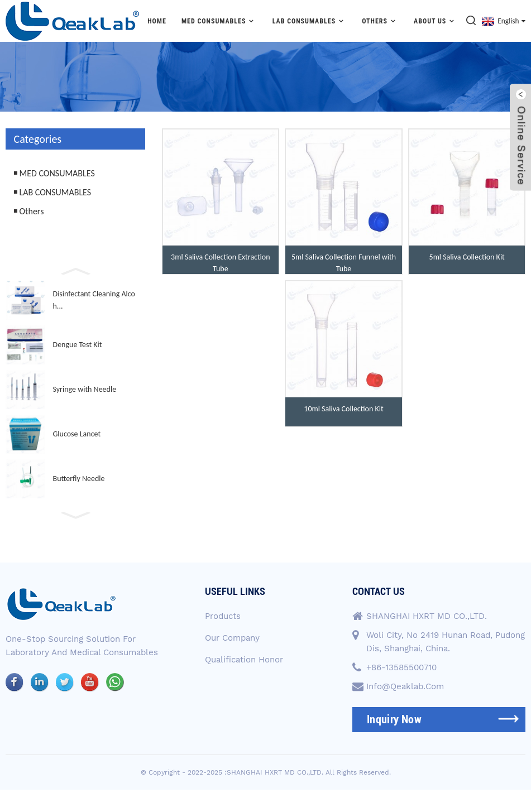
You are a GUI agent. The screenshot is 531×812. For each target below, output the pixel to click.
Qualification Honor (244, 660)
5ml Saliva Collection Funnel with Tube (344, 263)
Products (223, 616)
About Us (436, 21)
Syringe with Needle (85, 389)
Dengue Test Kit (78, 345)
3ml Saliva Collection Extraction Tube (220, 263)
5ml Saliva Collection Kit (467, 257)
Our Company (232, 638)
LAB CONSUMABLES (310, 21)
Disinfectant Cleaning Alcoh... (94, 300)
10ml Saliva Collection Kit (343, 409)
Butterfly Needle (79, 479)
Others (380, 21)
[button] (75, 270)
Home (157, 21)
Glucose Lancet (77, 434)
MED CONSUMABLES (219, 21)
